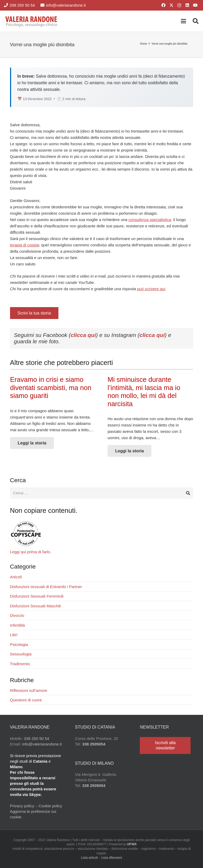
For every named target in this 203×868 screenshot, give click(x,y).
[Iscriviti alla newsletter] (165, 745)
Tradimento (20, 664)
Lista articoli (89, 858)
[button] (183, 21)
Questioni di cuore (26, 700)
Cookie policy (50, 806)
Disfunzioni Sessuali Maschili (36, 606)
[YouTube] (195, 5)
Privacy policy (22, 806)
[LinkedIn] (187, 5)
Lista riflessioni (112, 858)
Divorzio (17, 616)
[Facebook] (163, 5)
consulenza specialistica (150, 220)
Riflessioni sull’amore (29, 691)
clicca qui (83, 335)
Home (143, 44)
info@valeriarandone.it (42, 744)
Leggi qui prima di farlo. (31, 552)
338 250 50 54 (36, 739)
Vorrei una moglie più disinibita (169, 44)
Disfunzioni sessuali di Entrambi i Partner (46, 587)
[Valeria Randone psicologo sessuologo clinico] (31, 21)
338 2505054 (94, 744)
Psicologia (19, 645)
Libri (14, 635)
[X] (171, 5)
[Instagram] (179, 5)
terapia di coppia (25, 245)
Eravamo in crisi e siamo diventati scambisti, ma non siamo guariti (51, 388)
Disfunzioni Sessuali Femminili (37, 596)
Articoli (16, 577)
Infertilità (18, 625)
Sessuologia (21, 654)
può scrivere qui (151, 289)
